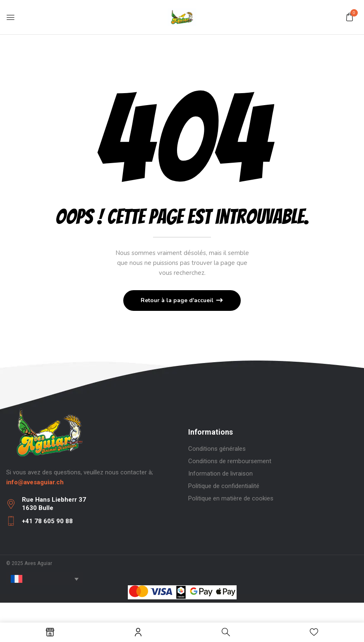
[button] (350, 17)
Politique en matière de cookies (231, 498)
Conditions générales (217, 449)
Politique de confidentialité (224, 486)
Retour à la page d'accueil (178, 300)
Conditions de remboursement (230, 461)
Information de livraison (220, 474)
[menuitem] (45, 579)
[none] (45, 579)
